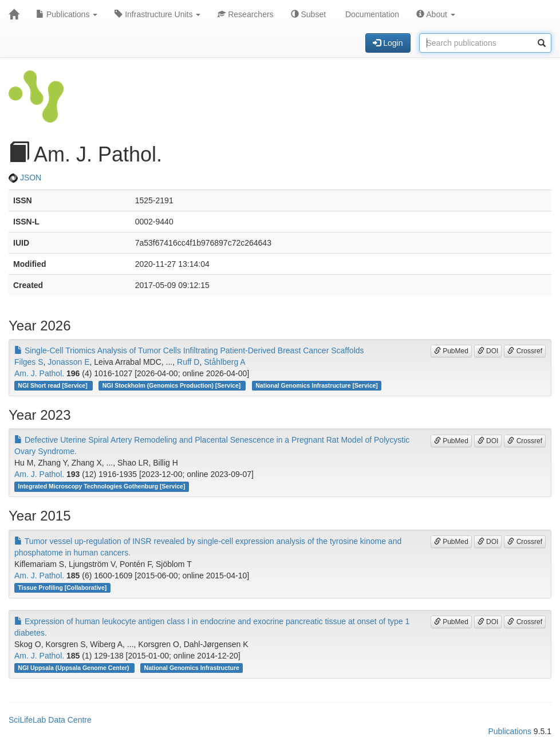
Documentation (371, 14)
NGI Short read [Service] (53, 385)
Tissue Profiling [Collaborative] (62, 588)
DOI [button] (488, 351)
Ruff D (188, 362)
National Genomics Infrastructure (192, 668)
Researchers (245, 14)
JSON (25, 178)
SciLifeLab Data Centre (50, 720)
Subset (308, 14)
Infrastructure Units (157, 14)
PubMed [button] (451, 351)
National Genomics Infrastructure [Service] (317, 385)
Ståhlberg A (224, 362)
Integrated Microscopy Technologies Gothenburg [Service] (101, 486)
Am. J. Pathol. (39, 373)
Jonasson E (68, 362)
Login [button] (388, 43)
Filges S (29, 362)
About (436, 14)
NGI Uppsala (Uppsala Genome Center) (74, 668)
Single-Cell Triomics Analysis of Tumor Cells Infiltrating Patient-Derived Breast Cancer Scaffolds (189, 350)
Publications (67, 14)
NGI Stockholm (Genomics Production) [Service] (172, 385)
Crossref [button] (525, 351)
